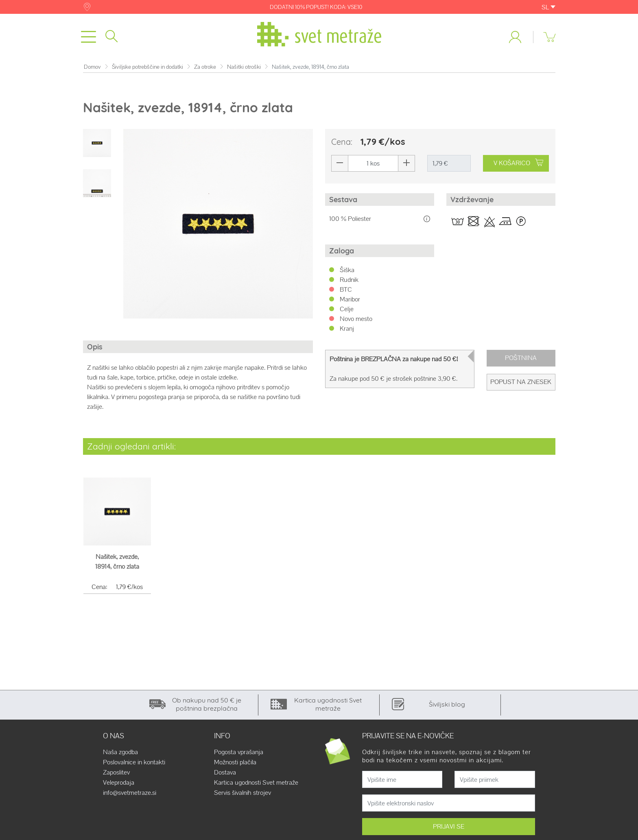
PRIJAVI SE (449, 826)
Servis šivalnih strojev (243, 793)
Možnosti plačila (235, 762)
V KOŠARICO (518, 163)
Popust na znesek (521, 382)
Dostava (225, 772)
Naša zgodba (120, 752)
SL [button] (548, 7)
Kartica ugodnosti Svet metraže (256, 783)
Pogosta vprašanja (239, 752)
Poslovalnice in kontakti (134, 762)
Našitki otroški (244, 67)
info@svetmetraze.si (130, 793)
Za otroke (205, 67)
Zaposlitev (116, 772)
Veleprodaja (119, 783)
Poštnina (521, 358)
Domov (92, 67)
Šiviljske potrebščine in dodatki (147, 67)
